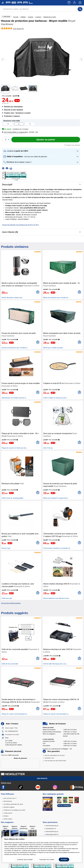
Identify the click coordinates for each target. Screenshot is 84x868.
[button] (14, 132)
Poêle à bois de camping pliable (12, 498)
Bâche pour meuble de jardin (53, 348)
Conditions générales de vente (13, 804)
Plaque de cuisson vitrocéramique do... (15, 714)
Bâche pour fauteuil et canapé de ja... (56, 498)
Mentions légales (9, 807)
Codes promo (8, 813)
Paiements (10, 755)
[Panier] (80, 3)
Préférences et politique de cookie (14, 810)
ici (35, 854)
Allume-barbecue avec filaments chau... (57, 598)
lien (63, 847)
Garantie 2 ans (49, 758)
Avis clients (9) (10, 232)
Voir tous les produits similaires (11, 603)
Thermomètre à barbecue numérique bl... (57, 548)
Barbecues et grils (49, 17)
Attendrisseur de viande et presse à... (14, 398)
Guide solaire (8, 819)
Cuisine (30, 17)
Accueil (16, 17)
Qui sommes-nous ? (10, 798)
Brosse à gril (6, 548)
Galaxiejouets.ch (51, 829)
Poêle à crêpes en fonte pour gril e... (56, 398)
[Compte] (75, 3)
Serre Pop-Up (48, 448)
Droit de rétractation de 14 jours (55, 755)
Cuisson (38, 17)
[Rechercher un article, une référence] (42, 9)
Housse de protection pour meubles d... (15, 348)
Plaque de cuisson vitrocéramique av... (56, 714)
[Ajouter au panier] (46, 140)
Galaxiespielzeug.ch (52, 831)
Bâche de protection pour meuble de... (56, 298)
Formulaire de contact (12, 735)
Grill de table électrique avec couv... (55, 664)
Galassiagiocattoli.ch (52, 834)
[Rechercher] (80, 9)
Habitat (23, 17)
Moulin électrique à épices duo (12, 298)
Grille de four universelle (10, 664)
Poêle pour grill (7, 598)
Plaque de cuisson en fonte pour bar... (15, 448)
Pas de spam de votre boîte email (55, 761)
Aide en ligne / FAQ (11, 728)
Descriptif (7, 185)
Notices (6, 816)
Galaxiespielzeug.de (52, 826)
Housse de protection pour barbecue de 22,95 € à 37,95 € (20, 225)
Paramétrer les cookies (47, 860)
